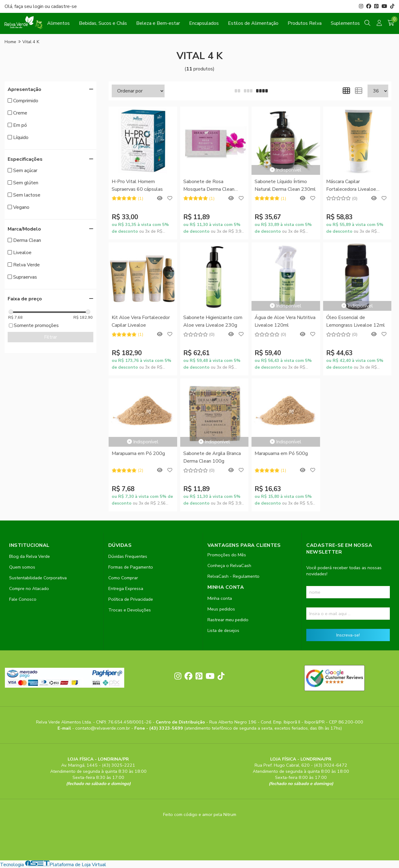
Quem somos (22, 567)
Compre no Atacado (29, 588)
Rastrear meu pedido (228, 620)
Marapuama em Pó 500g (281, 453)
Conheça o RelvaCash (229, 566)
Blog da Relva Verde (30, 556)
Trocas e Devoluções (130, 610)
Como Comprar (123, 578)
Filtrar (50, 337)
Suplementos (345, 23)
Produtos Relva (305, 23)
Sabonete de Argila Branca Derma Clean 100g (212, 457)
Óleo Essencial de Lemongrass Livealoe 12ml (356, 321)
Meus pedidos (221, 609)
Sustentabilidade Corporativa (38, 578)
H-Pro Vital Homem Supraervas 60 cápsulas (137, 185)
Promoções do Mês (227, 555)
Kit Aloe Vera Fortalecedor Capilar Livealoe (141, 321)
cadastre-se (64, 6)
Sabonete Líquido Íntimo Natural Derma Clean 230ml (285, 185)
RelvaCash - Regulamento (233, 576)
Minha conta (220, 598)
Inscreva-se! (348, 635)
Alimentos (58, 23)
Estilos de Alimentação (253, 23)
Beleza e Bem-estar (158, 23)
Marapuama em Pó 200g (138, 453)
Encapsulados (204, 23)
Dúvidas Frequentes (128, 556)
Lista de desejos (223, 630)
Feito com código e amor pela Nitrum (200, 814)
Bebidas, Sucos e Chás (103, 23)
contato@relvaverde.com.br (103, 728)
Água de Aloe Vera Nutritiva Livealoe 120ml (285, 321)
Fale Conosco (23, 599)
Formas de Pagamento (131, 567)
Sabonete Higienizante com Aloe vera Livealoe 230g (213, 321)
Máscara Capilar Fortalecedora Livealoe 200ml (351, 186)
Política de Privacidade (131, 599)
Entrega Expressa (126, 588)
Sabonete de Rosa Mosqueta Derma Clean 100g (209, 186)
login (39, 6)
